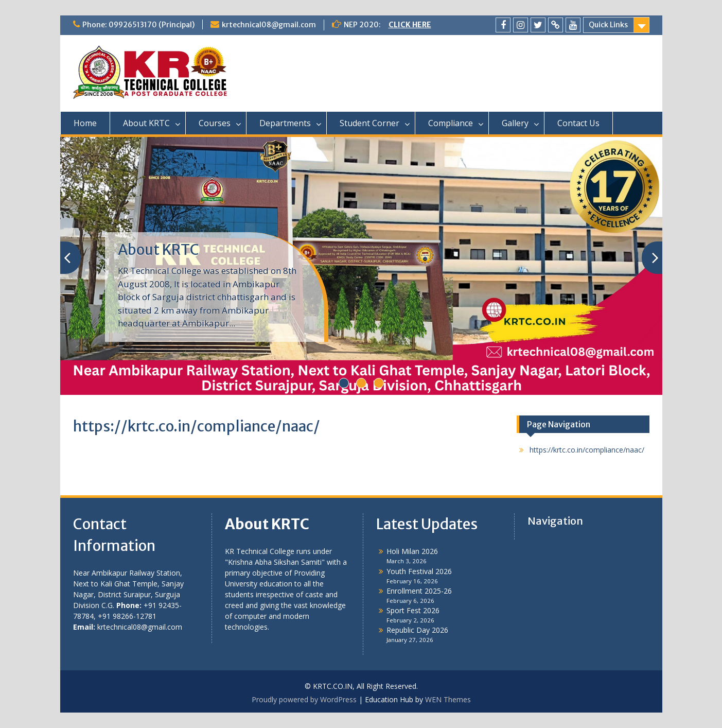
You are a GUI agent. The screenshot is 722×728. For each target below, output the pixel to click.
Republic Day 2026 (417, 630)
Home (85, 123)
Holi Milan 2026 (412, 551)
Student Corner (369, 123)
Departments (285, 123)
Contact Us (578, 123)
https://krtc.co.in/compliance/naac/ (587, 450)
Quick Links (608, 25)
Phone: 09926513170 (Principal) (138, 25)
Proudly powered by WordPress (304, 699)
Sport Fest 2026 (413, 610)
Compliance (451, 123)
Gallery (515, 123)
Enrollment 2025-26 (419, 591)
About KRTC (146, 123)
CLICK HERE (410, 25)
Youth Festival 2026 (419, 571)
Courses (215, 123)
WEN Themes (448, 699)
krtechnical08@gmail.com (269, 25)
